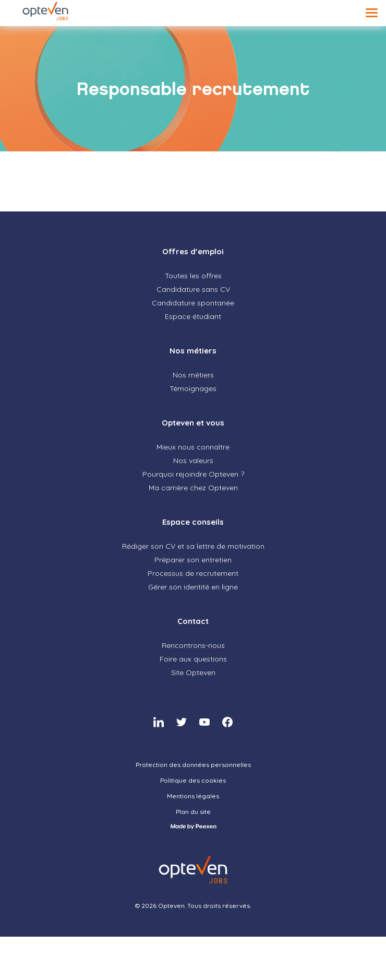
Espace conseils (193, 522)
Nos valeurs (193, 461)
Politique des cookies (193, 780)
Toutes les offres (193, 276)
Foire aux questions (193, 659)
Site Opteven (193, 672)
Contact (193, 621)
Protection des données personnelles (193, 765)
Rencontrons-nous (193, 645)
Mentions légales (193, 796)
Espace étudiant (193, 316)
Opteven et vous (193, 423)
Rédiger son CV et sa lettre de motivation (193, 546)
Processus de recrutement (193, 573)
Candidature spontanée (193, 303)
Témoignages (193, 388)
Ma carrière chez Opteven (193, 488)
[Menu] (372, 13)
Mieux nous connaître (193, 447)
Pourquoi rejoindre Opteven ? (193, 474)
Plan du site (193, 812)
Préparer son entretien (193, 560)
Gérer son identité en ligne (193, 587)
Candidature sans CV (193, 289)
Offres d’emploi (193, 251)
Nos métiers (193, 351)
